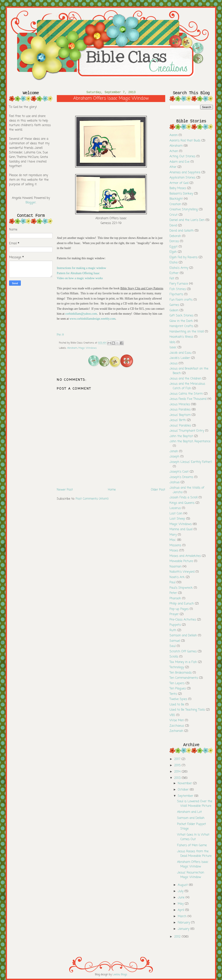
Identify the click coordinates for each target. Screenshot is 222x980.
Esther (174, 273)
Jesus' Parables (180, 426)
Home (112, 490)
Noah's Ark (177, 577)
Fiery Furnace (179, 284)
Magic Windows (88, 348)
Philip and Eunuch (182, 604)
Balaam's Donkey (181, 194)
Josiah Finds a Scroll (184, 498)
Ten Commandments (184, 678)
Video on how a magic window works (80, 278)
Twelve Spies (178, 699)
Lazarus (175, 508)
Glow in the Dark (181, 321)
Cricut (174, 215)
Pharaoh (175, 599)
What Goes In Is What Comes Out (193, 837)
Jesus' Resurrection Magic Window (191, 875)
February (184, 923)
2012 (178, 937)
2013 (178, 778)
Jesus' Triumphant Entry (187, 431)
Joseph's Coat (179, 472)
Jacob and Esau (180, 353)
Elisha (174, 263)
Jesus (174, 364)
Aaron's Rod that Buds (185, 141)
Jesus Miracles (180, 404)
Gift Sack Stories (181, 316)
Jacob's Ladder (180, 358)
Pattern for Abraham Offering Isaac (78, 273)
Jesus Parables (180, 410)
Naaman (175, 567)
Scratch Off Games (183, 652)
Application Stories (182, 178)
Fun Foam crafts (181, 300)
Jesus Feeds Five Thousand (188, 399)
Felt (172, 279)
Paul (172, 582)
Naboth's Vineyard (182, 572)
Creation (175, 204)
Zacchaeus (177, 726)
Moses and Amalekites (185, 556)
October (184, 790)
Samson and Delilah (183, 636)
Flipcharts (176, 294)
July (181, 891)
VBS (172, 715)
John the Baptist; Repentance (190, 441)
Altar (173, 167)
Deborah (175, 236)
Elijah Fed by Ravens (184, 257)
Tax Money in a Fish (183, 662)
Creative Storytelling (184, 210)
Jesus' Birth (178, 420)
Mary (173, 535)
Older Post (158, 490)
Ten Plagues (178, 689)
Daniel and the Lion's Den (187, 220)
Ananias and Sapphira (185, 173)
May (181, 904)
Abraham (72, 348)
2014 (178, 772)
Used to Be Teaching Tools (187, 710)
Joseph (174, 457)
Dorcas (174, 241)
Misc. (173, 540)
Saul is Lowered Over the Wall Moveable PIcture (195, 804)
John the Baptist (181, 436)
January (184, 929)
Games (174, 305)
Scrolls (174, 657)
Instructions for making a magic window (81, 268)
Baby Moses (178, 188)
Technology (177, 667)
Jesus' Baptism (180, 415)
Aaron (174, 135)
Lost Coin (176, 514)
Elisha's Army (179, 268)
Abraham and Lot (189, 812)
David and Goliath (182, 231)
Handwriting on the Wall (187, 332)
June (182, 898)
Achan (174, 151)
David (173, 226)
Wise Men (177, 720)
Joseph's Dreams (181, 477)
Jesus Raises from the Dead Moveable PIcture (194, 854)
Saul (173, 646)
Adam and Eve (180, 162)
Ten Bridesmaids (181, 673)
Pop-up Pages (179, 609)
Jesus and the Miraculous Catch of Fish (187, 386)
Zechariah (176, 731)
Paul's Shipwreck (181, 588)
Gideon (174, 310)
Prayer (174, 614)
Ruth (173, 630)
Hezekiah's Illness (181, 337)
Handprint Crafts (181, 326)
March (183, 916)
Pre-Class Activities (183, 620)
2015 (178, 765)
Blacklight (176, 199)
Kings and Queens (182, 503)
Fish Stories (178, 289)
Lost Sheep (177, 519)
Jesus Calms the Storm (186, 394)
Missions (175, 545)
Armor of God (179, 183)
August (183, 885)
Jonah (174, 451)
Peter (173, 593)
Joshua (175, 482)
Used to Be (177, 705)
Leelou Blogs (120, 975)
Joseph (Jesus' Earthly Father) (191, 462)
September (186, 796)
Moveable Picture (181, 561)
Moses (174, 551)
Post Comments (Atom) (92, 499)
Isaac (173, 347)
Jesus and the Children (185, 379)
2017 (178, 759)
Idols (172, 342)
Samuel (175, 641)
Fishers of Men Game (192, 845)
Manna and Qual (181, 529)
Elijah (173, 252)
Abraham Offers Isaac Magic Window (193, 864)
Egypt (174, 247)
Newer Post (65, 490)
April (181, 910)
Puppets (175, 625)
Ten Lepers (177, 683)
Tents (173, 694)
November (185, 783)
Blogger (31, 203)
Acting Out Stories (182, 156)
